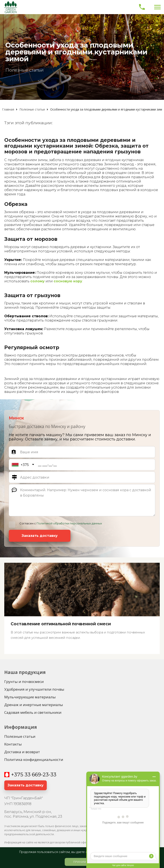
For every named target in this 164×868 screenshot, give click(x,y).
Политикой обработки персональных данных (69, 523)
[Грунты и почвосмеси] (24, 682)
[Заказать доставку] (40, 536)
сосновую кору (68, 281)
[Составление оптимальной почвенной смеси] (82, 608)
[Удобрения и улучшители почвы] (34, 689)
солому (37, 281)
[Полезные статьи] (20, 736)
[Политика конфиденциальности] (34, 760)
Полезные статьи (24, 70)
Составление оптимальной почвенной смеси (61, 624)
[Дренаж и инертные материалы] (34, 705)
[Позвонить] (142, 7)
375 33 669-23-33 (35, 775)
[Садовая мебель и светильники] (33, 712)
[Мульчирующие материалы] (30, 697)
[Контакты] (13, 744)
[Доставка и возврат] (22, 752)
